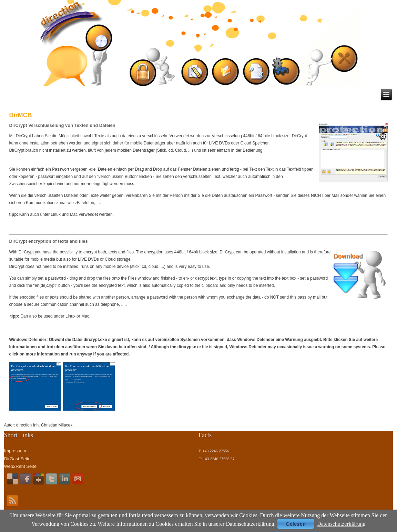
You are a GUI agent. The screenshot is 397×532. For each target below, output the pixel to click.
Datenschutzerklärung (341, 524)
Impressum (15, 451)
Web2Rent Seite (20, 466)
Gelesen (296, 524)
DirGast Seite (17, 459)
